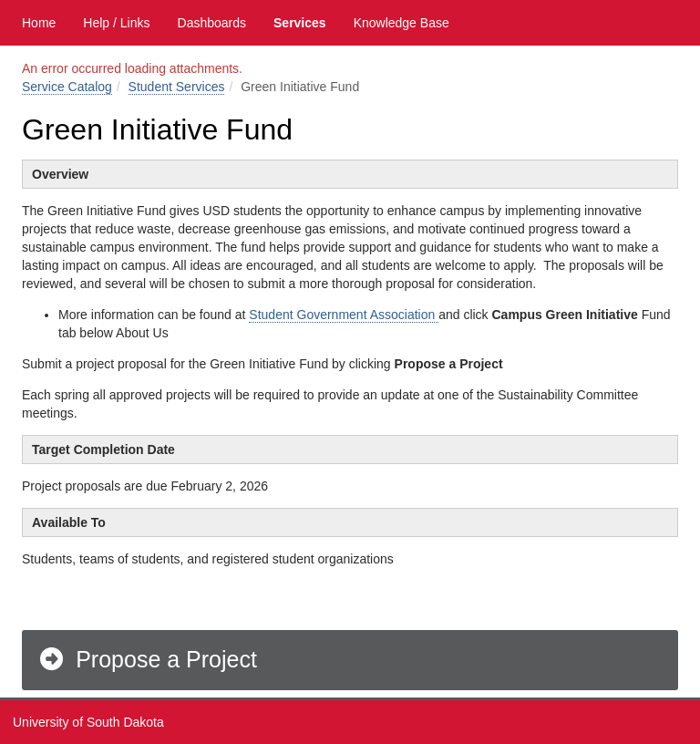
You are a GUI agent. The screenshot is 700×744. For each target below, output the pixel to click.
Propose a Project (147, 659)
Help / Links (116, 23)
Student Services (177, 87)
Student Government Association (344, 315)
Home (39, 23)
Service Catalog (67, 87)
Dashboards (212, 23)
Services (300, 23)
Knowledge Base (401, 23)
